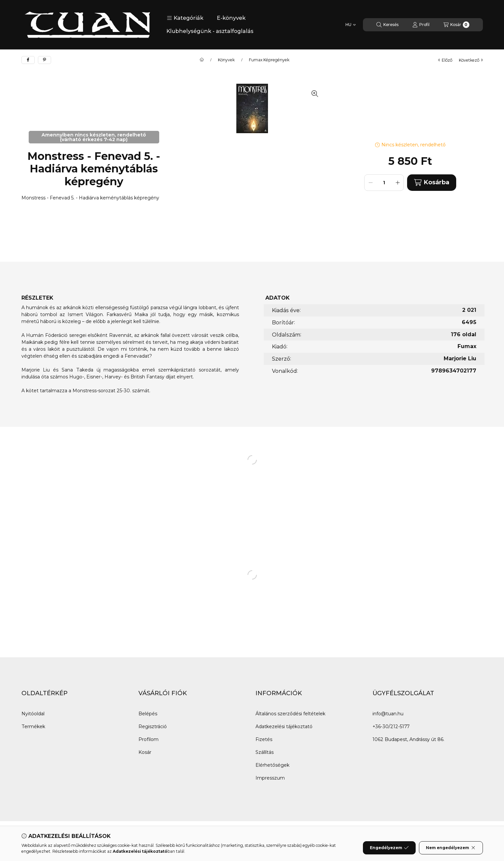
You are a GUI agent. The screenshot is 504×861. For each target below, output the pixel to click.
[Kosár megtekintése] (456, 25)
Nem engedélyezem (451, 848)
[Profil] (421, 25)
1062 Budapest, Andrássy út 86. (408, 739)
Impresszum (270, 778)
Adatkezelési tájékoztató (284, 727)
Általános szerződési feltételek (290, 714)
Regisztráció (153, 727)
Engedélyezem (389, 848)
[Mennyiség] (384, 183)
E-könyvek (231, 18)
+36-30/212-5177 (391, 727)
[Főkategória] (202, 60)
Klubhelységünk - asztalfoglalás (210, 31)
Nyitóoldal (33, 714)
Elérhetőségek (272, 765)
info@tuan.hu (388, 714)
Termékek (33, 727)
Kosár (145, 752)
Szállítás (265, 752)
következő (471, 60)
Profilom (148, 739)
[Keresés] (387, 25)
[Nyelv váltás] (351, 25)
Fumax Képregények (269, 60)
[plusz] (398, 183)
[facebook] (28, 60)
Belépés (148, 714)
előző (445, 60)
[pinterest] (44, 60)
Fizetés (264, 739)
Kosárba (431, 182)
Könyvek (226, 60)
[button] (185, 18)
